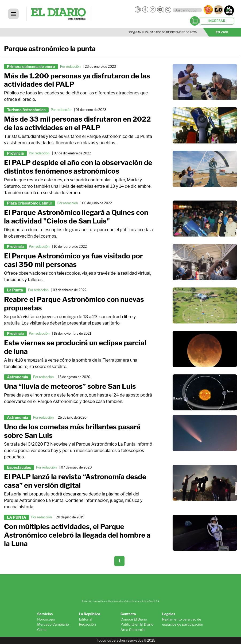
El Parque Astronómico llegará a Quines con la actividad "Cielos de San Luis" (76, 217)
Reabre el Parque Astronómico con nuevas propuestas (74, 304)
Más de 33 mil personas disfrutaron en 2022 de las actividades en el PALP (77, 123)
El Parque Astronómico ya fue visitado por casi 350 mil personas (73, 260)
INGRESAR (217, 21)
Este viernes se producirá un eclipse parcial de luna (75, 347)
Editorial (85, 619)
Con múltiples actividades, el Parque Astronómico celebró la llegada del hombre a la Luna (77, 535)
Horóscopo (46, 619)
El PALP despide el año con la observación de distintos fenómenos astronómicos (78, 167)
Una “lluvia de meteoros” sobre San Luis (70, 386)
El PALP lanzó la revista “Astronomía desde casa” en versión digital (75, 481)
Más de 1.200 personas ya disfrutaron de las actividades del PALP (77, 80)
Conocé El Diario (134, 619)
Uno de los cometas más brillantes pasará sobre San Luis (72, 431)
